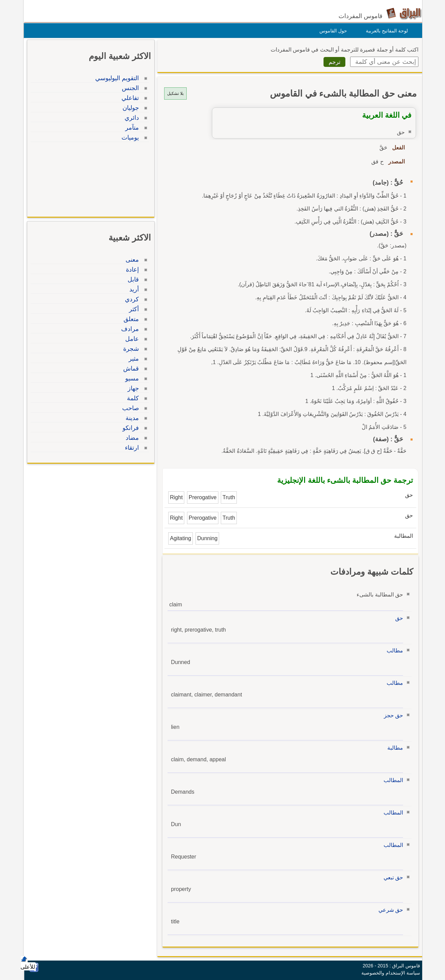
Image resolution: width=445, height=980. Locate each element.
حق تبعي (392, 877)
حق (397, 618)
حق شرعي (389, 910)
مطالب (393, 651)
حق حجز (392, 715)
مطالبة (393, 748)
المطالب (392, 780)
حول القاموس (332, 31)
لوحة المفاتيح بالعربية (385, 31)
